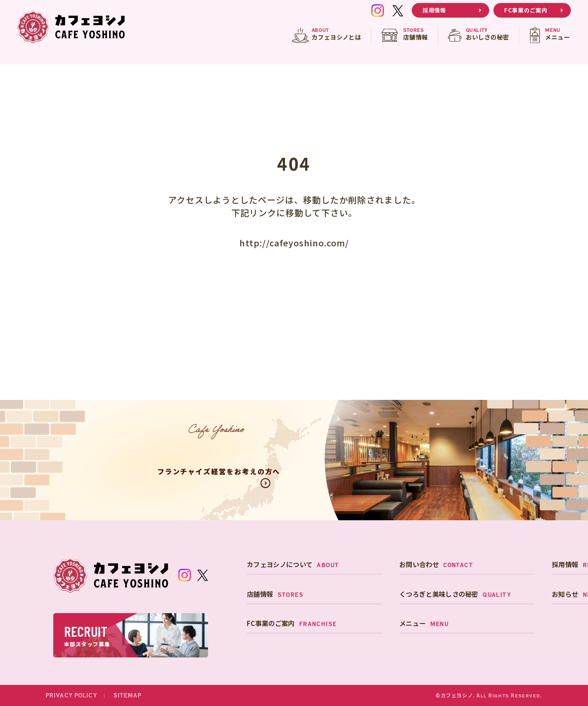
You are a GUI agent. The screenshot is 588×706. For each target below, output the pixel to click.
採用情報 (434, 10)
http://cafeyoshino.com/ (294, 243)
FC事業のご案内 (526, 10)
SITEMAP (128, 696)
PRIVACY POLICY (71, 696)
